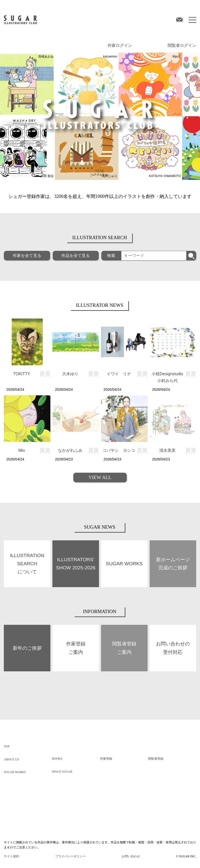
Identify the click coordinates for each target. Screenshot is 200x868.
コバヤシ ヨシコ (119, 450)
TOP (7, 746)
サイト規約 (11, 856)
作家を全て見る (27, 256)
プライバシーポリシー (70, 856)
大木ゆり (70, 374)
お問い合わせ (131, 856)
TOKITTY (22, 374)
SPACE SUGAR (62, 772)
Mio (22, 450)
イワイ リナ (119, 374)
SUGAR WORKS (15, 772)
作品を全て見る (76, 256)
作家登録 (106, 759)
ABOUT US (11, 759)
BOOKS (57, 759)
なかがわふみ (70, 450)
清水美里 (167, 450)
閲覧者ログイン (182, 45)
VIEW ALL (100, 477)
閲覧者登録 (156, 759)
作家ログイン (120, 45)
